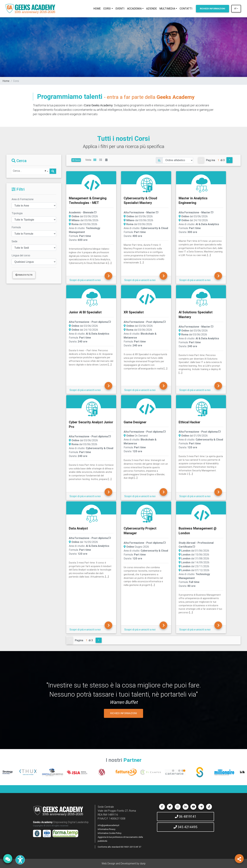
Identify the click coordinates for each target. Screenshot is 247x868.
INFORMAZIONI (212, 9)
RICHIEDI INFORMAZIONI (124, 713)
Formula (16, 227)
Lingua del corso (21, 255)
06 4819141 (186, 816)
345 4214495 (185, 827)
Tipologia (17, 213)
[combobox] (31, 171)
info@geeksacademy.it (108, 825)
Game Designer (135, 422)
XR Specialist (134, 312)
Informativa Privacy (107, 829)
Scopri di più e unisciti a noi (85, 280)
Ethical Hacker (189, 422)
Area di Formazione (23, 199)
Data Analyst (78, 528)
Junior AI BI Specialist (85, 312)
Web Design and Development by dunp (124, 863)
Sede (14, 241)
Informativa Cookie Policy (110, 833)
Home (6, 81)
